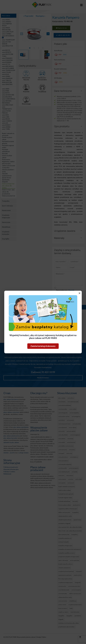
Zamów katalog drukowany (43, 346)
